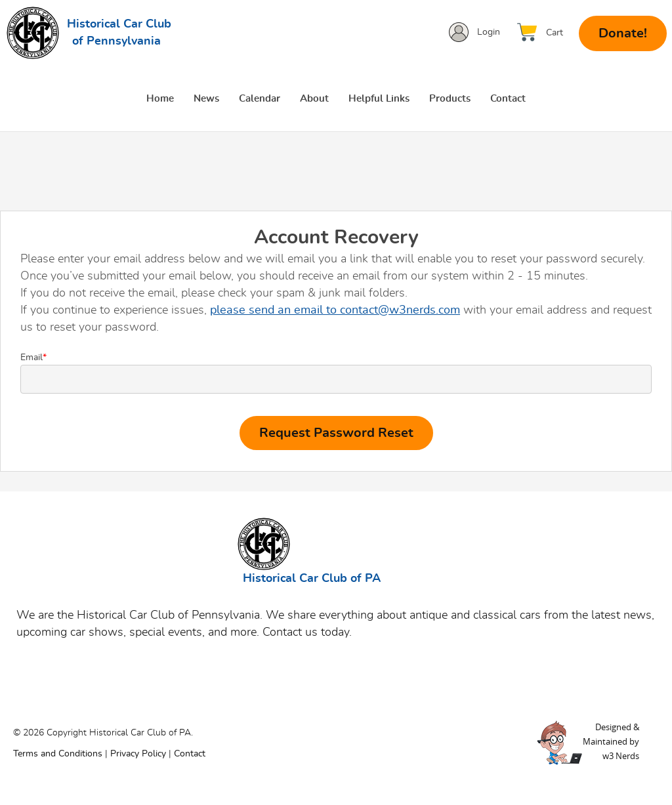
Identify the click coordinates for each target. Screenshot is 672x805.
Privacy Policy (138, 754)
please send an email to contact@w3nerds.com (335, 310)
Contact (508, 99)
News (206, 99)
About (314, 99)
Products (450, 99)
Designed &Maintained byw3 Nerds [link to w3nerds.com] (611, 741)
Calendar (260, 99)
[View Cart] (543, 32)
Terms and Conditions (58, 754)
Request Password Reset (336, 433)
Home (160, 99)
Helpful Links (379, 99)
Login (489, 32)
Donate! (623, 33)
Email (336, 373)
